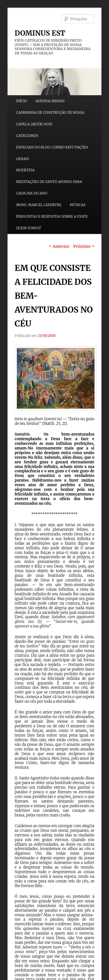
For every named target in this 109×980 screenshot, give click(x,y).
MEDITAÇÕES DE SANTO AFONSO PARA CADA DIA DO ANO (49, 187)
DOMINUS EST (40, 33)
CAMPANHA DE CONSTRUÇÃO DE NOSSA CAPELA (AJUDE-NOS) (50, 118)
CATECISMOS (27, 136)
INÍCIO (21, 101)
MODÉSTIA (25, 170)
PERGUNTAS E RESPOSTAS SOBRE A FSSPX (52, 216)
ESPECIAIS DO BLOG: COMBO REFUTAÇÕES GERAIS (52, 153)
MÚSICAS (78, 205)
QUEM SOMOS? (29, 228)
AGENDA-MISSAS (50, 101)
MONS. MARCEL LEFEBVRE (39, 205)
